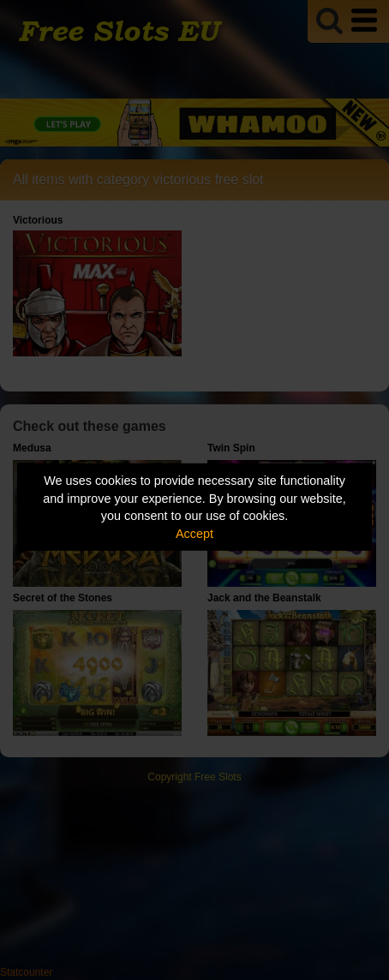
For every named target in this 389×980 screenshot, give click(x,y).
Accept (194, 534)
